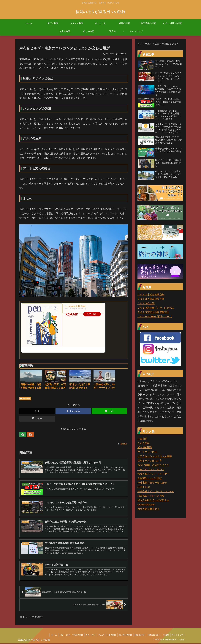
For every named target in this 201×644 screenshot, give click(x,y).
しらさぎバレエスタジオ (151, 469)
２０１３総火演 (146, 303)
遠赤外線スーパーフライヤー (153, 474)
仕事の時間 (111, 636)
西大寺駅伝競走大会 (148, 509)
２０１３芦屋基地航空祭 (151, 299)
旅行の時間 (25, 399)
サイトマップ (178, 636)
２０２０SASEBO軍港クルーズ (155, 317)
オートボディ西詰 (147, 452)
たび (61, 636)
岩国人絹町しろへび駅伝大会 (153, 500)
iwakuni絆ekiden (146, 505)
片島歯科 (142, 439)
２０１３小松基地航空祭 (151, 295)
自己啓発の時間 (125, 636)
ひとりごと (90, 636)
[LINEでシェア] (109, 411)
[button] (37, 419)
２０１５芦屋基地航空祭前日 (153, 312)
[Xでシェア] (37, 411)
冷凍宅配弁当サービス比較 (152, 483)
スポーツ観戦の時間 (74, 636)
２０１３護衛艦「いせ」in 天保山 (156, 308)
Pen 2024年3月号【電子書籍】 (76, 306)
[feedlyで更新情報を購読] (22, 434)
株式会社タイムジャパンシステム (156, 491)
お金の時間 (140, 636)
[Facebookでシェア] (73, 411)
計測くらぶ (144, 487)
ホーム (53, 636)
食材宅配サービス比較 (150, 478)
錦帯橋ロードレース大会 (151, 496)
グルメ (101, 636)
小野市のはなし (154, 636)
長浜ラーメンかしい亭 (150, 461)
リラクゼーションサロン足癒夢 (155, 456)
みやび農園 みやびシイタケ (153, 465)
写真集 (166, 636)
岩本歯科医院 (145, 448)
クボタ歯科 (144, 443)
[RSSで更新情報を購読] (28, 434)
